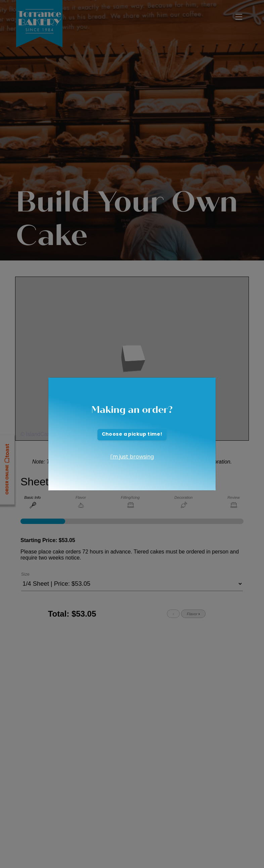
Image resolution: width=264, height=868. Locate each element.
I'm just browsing (132, 457)
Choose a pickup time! (132, 435)
